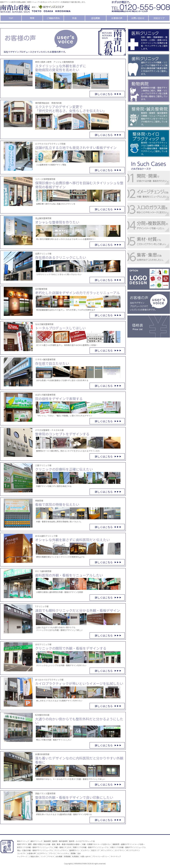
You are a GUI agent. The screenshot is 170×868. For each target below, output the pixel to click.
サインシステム (63, 853)
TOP (11, 18)
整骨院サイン (74, 850)
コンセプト (21, 853)
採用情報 (67, 856)
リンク (43, 856)
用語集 (73, 853)
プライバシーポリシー (101, 856)
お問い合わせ (138, 18)
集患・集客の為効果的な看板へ (69, 844)
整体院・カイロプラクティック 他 (82, 841)
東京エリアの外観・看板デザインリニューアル (35, 847)
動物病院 (47, 841)
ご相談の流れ (53, 18)
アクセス (51, 856)
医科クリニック (23, 841)
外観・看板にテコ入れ (63, 847)
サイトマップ (116, 856)
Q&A (79, 853)
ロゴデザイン (42, 853)
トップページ (22, 856)
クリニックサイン (61, 850)
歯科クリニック (36, 841)
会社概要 (96, 18)
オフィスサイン (107, 850)
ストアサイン (120, 850)
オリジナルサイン (133, 850)
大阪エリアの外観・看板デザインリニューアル (128, 847)
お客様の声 (117, 18)
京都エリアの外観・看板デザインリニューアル (91, 847)
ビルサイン (85, 850)
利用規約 (75, 856)
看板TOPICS (22, 844)
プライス (52, 853)
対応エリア (159, 18)
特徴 (32, 18)
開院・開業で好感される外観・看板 (42, 844)
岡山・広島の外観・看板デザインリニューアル (35, 850)
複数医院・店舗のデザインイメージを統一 (129, 844)
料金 (74, 18)
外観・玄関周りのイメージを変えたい (97, 844)
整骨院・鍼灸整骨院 (60, 841)
